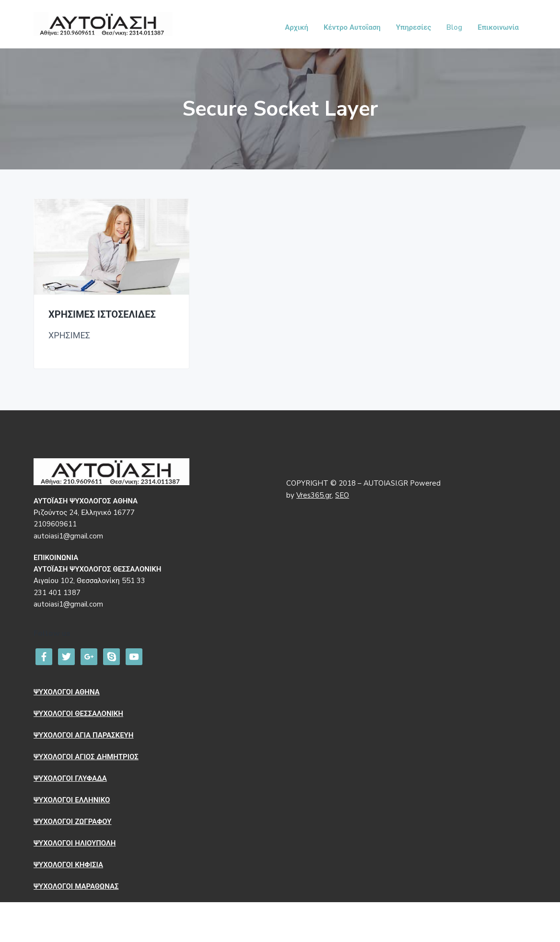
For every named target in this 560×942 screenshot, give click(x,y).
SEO (342, 495)
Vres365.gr (314, 495)
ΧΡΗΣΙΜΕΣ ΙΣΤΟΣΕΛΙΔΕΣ (102, 315)
